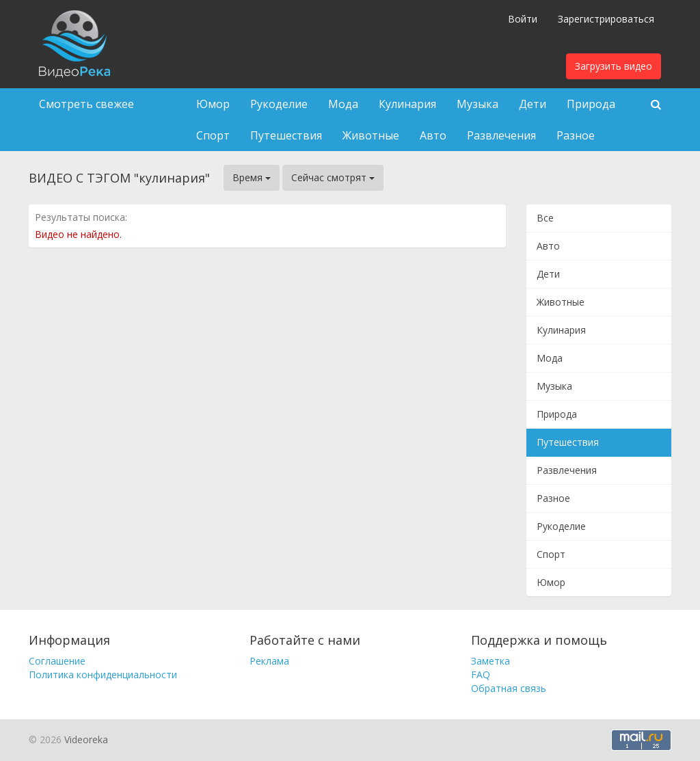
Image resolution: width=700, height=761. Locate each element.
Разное (576, 135)
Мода (343, 104)
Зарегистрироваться (606, 19)
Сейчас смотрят (333, 177)
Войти (523, 19)
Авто (433, 135)
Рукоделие (279, 104)
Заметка (490, 661)
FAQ (481, 675)
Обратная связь (509, 688)
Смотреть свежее (86, 104)
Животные (371, 135)
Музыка (477, 104)
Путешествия (286, 135)
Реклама (269, 661)
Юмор (213, 104)
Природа (591, 104)
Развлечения (501, 135)
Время (252, 177)
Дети (533, 104)
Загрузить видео (614, 66)
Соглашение (57, 661)
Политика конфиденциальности (103, 675)
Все (545, 218)
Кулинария (407, 104)
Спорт (213, 135)
